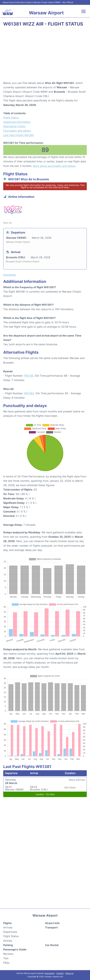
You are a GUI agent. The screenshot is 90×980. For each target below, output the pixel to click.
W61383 (29, 393)
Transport (51, 927)
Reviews (8, 954)
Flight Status (11, 118)
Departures (10, 932)
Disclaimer (50, 973)
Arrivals (8, 927)
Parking (8, 945)
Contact (60, 973)
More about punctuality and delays (54, 166)
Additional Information (17, 122)
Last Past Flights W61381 (19, 135)
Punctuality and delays (17, 131)
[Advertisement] (45, 55)
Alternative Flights (14, 126)
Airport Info (52, 923)
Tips (6, 958)
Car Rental (52, 945)
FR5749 (29, 376)
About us (69, 973)
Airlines (8, 941)
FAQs (6, 963)
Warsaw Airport (46, 13)
